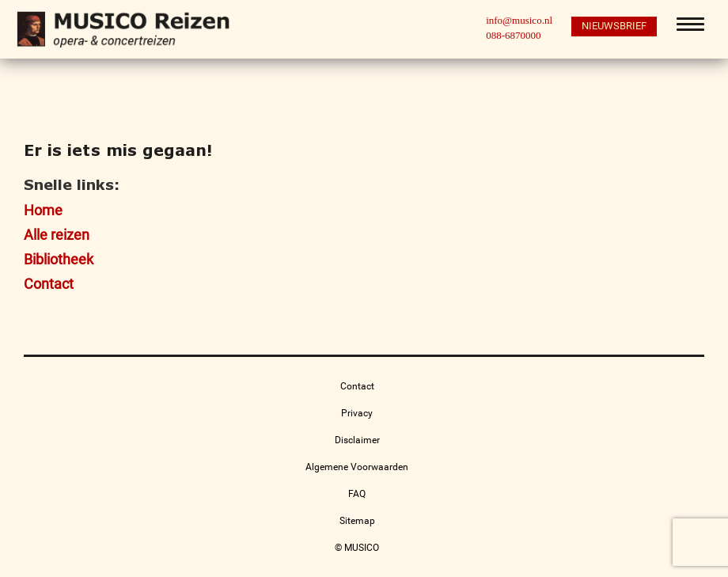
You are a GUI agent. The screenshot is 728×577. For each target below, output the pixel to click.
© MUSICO (357, 548)
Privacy (357, 413)
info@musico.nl (519, 20)
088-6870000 (513, 35)
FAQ (357, 494)
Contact (49, 284)
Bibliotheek (59, 259)
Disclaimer (357, 440)
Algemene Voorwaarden (357, 467)
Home (43, 210)
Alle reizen (57, 235)
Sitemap (357, 521)
